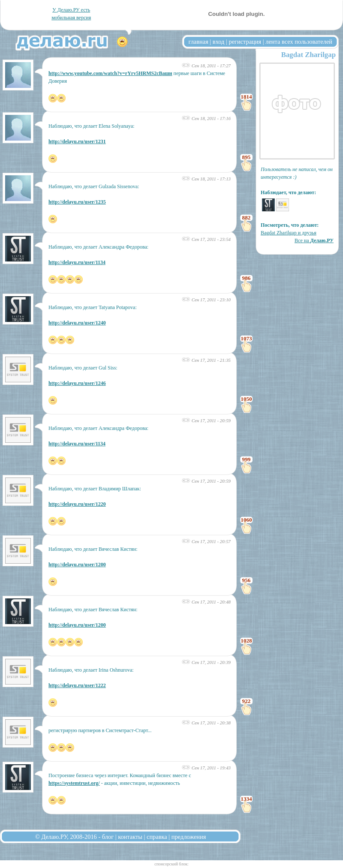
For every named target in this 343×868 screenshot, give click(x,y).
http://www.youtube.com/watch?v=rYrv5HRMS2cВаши (110, 73)
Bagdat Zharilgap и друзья (289, 233)
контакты (130, 837)
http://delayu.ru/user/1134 (77, 262)
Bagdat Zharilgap (308, 55)
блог (108, 837)
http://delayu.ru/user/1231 (77, 141)
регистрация (245, 42)
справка (157, 837)
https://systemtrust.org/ (74, 783)
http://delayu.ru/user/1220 (77, 504)
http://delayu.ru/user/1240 (77, 323)
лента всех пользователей (299, 42)
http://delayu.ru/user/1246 (77, 383)
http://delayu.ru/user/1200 (77, 565)
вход (219, 42)
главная (199, 42)
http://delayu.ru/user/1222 (77, 685)
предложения (189, 837)
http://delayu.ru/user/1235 (77, 202)
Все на (314, 240)
